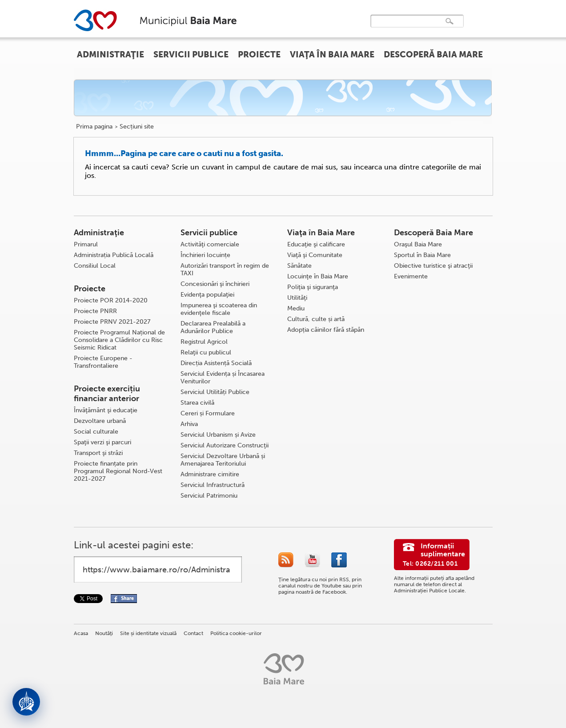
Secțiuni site (137, 127)
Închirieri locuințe (205, 255)
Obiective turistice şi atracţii (433, 266)
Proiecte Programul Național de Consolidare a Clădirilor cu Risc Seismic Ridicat (119, 340)
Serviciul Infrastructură (213, 485)
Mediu (296, 308)
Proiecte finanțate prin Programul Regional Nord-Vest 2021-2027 (118, 471)
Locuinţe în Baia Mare (318, 276)
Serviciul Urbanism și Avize (218, 435)
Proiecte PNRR (95, 311)
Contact (193, 633)
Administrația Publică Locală (114, 255)
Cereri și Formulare (208, 413)
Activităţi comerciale (210, 244)
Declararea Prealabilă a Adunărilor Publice (213, 327)
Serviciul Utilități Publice (215, 392)
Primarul (86, 244)
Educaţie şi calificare (316, 244)
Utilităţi (297, 298)
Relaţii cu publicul (206, 352)
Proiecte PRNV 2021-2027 (112, 322)
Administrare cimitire (210, 474)
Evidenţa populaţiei (207, 295)
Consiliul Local (95, 266)
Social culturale (96, 432)
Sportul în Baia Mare (422, 255)
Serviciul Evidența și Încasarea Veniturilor (223, 378)
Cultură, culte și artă (316, 319)
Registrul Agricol (204, 342)
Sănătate (299, 266)
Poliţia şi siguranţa (313, 287)
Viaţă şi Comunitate (315, 255)
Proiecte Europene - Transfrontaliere (103, 362)
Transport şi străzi (98, 453)
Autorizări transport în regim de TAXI (225, 269)
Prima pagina (94, 127)
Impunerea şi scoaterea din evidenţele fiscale (219, 309)
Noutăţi (104, 633)
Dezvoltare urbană (100, 421)
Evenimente (411, 276)
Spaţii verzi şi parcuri (102, 442)
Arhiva (189, 424)
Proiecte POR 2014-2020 (111, 300)
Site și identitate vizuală (148, 633)
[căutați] (408, 27)
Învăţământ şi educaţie (106, 410)
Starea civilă (197, 403)
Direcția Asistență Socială (216, 363)
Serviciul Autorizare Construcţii (225, 445)
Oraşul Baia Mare (418, 244)
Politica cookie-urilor (236, 633)
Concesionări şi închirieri (215, 284)
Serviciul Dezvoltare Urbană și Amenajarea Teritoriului (223, 460)
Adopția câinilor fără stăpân (326, 330)
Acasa (81, 633)
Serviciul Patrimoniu (209, 496)
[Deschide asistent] (26, 702)
